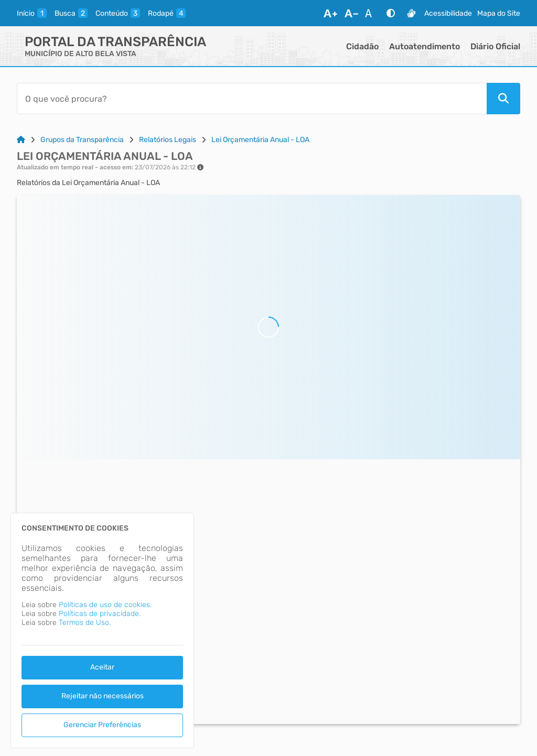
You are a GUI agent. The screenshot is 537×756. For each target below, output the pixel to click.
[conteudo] (118, 13)
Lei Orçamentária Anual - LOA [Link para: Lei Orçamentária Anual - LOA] (260, 140)
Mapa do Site (499, 13)
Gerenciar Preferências (102, 725)
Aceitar (102, 667)
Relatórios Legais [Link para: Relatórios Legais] (168, 140)
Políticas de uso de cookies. (105, 605)
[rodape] (167, 13)
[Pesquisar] (503, 99)
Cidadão (362, 46)
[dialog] (102, 630)
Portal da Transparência (115, 42)
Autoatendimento (425, 46)
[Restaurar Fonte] (371, 13)
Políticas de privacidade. (100, 614)
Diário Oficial (495, 46)
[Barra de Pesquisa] (252, 99)
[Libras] (411, 13)
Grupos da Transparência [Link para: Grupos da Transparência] (82, 140)
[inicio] (32, 13)
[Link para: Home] (21, 140)
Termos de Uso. (85, 623)
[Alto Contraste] (391, 13)
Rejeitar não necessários (103, 696)
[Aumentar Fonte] (330, 13)
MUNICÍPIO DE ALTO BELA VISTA (80, 54)
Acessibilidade (448, 13)
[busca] (71, 13)
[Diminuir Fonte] (351, 13)
